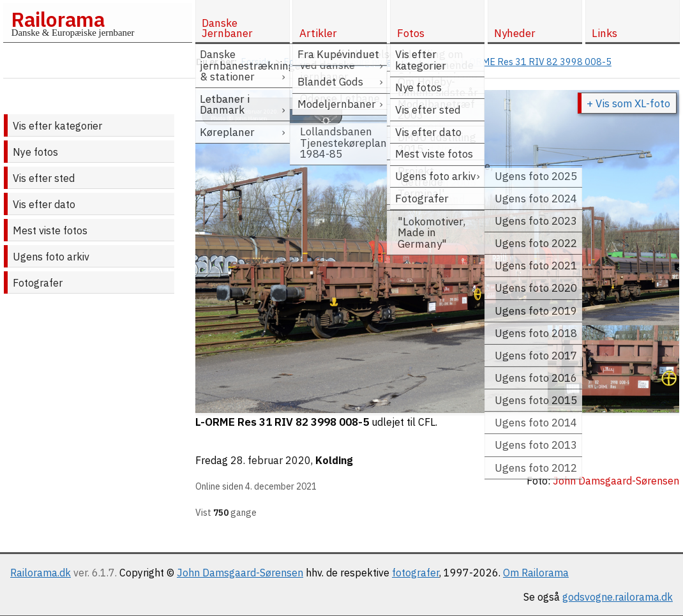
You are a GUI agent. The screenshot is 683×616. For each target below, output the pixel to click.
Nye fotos (35, 152)
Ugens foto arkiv (51, 257)
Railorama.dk (41, 573)
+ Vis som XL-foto (628, 103)
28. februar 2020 (271, 460)
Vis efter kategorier (57, 126)
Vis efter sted (44, 178)
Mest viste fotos (50, 230)
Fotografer (38, 283)
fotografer (416, 573)
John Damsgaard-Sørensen (240, 573)
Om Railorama (536, 573)
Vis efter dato (44, 204)
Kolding (334, 460)
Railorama (58, 19)
